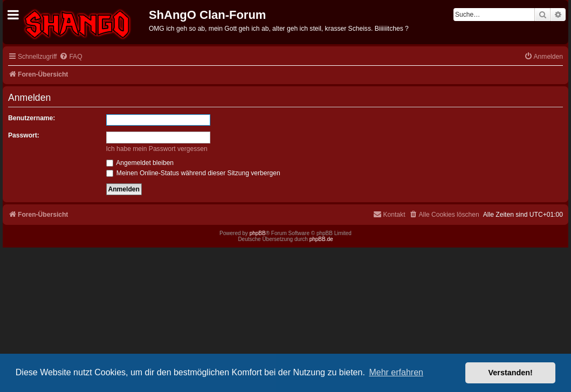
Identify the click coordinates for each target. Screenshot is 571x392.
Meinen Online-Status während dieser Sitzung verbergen (193, 173)
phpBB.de (321, 239)
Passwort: (24, 135)
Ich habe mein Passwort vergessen (157, 149)
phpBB (258, 233)
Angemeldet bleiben (140, 163)
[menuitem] (71, 57)
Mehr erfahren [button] (396, 372)
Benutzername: (32, 118)
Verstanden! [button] (511, 373)
